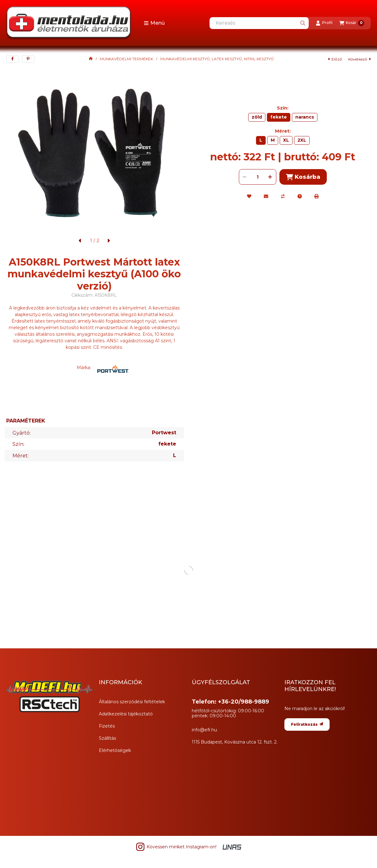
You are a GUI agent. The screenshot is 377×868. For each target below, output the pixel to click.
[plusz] (270, 177)
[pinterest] (28, 59)
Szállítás (107, 738)
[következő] (109, 241)
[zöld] (257, 117)
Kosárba (303, 177)
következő (360, 59)
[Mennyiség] (258, 177)
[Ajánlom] (266, 196)
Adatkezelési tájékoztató (126, 714)
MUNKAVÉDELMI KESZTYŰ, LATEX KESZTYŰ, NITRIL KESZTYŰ (217, 59)
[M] (273, 140)
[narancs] (305, 117)
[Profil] (324, 23)
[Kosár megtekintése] (352, 23)
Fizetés (107, 726)
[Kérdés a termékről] (300, 196)
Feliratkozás (307, 724)
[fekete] (279, 117)
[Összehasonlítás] (283, 196)
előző (335, 59)
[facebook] (12, 59)
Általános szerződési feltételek (132, 702)
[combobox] (259, 23)
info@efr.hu (204, 730)
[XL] (286, 140)
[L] (261, 140)
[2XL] (302, 140)
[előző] (80, 241)
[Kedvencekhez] (249, 196)
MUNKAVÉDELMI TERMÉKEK (126, 59)
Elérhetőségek (115, 750)
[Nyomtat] (317, 196)
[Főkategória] (91, 59)
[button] (154, 23)
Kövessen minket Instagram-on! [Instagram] (176, 847)
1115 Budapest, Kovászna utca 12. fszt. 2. (235, 742)
